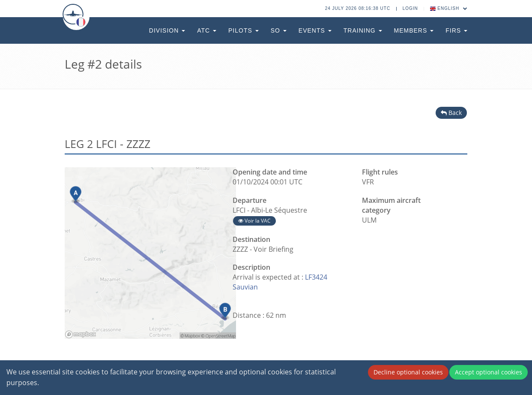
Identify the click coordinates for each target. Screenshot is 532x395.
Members (414, 30)
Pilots (244, 30)
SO (279, 30)
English (449, 8)
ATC (207, 30)
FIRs (456, 30)
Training (363, 30)
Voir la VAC (254, 221)
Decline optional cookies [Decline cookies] (408, 372)
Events (315, 30)
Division (167, 30)
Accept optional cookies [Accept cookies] (489, 372)
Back (451, 113)
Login (410, 8)
